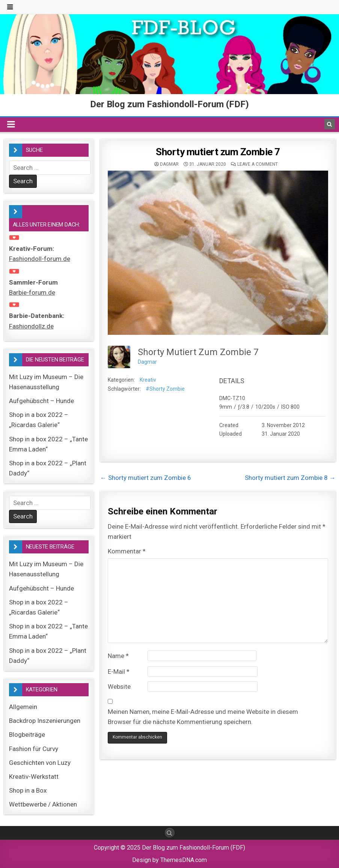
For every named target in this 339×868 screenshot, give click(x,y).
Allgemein (23, 707)
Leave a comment (258, 164)
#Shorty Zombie (165, 389)
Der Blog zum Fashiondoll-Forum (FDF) (169, 104)
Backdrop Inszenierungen (45, 721)
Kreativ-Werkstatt (34, 777)
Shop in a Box (28, 790)
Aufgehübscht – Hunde (41, 401)
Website (119, 687)
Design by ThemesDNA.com (169, 860)
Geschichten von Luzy (40, 763)
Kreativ (148, 380)
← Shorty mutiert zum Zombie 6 (146, 478)
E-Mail (119, 672)
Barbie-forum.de (32, 292)
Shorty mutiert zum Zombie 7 (218, 152)
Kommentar (127, 551)
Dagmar (169, 164)
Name (118, 656)
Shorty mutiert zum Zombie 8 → (290, 478)
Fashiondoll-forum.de (40, 259)
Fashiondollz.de (31, 326)
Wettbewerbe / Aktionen (43, 804)
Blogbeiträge (27, 735)
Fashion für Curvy (34, 749)
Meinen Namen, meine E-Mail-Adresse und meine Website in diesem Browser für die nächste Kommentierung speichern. (203, 717)
